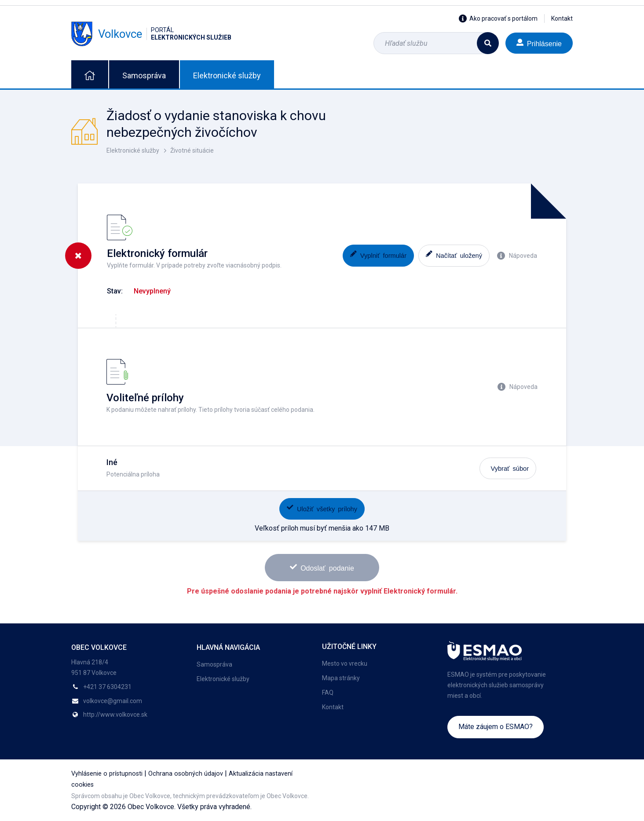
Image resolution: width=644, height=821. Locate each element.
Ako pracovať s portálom (498, 18)
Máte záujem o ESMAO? (496, 727)
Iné (112, 462)
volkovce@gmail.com (113, 701)
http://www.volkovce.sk (115, 715)
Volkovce (151, 34)
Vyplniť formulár (378, 255)
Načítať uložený (454, 255)
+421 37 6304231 (107, 687)
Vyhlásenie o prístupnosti (107, 774)
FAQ (328, 693)
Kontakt (562, 18)
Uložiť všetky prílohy (322, 508)
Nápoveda (517, 256)
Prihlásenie (539, 43)
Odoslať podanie (322, 567)
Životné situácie (192, 150)
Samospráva (144, 75)
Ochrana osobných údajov (186, 774)
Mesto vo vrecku (345, 663)
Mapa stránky (341, 678)
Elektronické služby (227, 75)
